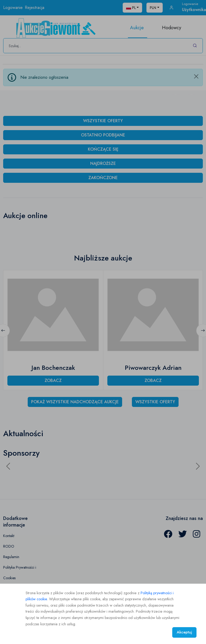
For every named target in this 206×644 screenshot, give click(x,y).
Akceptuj (184, 632)
